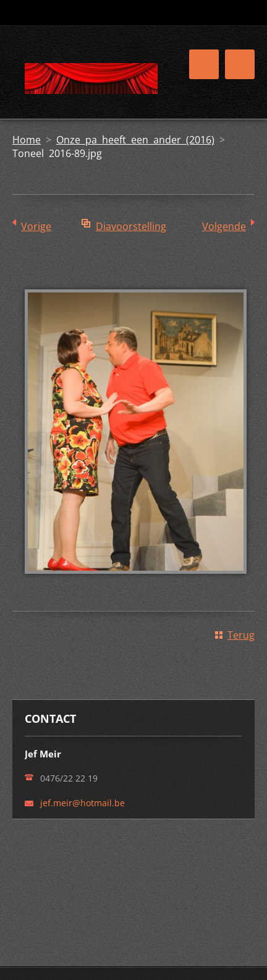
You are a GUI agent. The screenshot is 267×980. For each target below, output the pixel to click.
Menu (240, 64)
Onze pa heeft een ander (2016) (135, 140)
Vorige (36, 226)
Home (27, 140)
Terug (241, 635)
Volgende (224, 226)
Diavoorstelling (131, 226)
